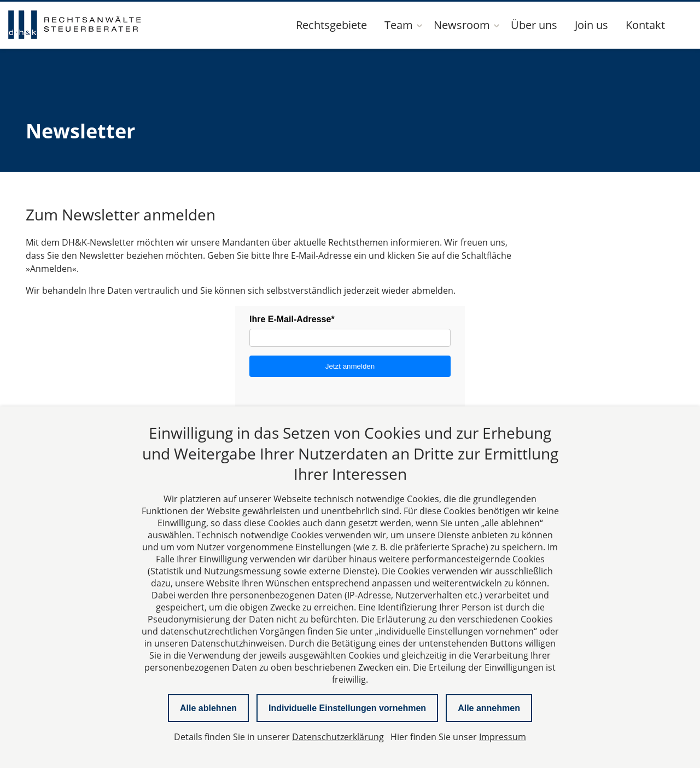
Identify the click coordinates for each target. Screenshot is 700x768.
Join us (591, 25)
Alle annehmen (489, 708)
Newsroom (462, 25)
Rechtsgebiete (331, 25)
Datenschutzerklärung (338, 737)
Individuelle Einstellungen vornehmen (347, 708)
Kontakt (645, 25)
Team (399, 25)
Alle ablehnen (208, 708)
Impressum (503, 737)
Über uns (534, 25)
